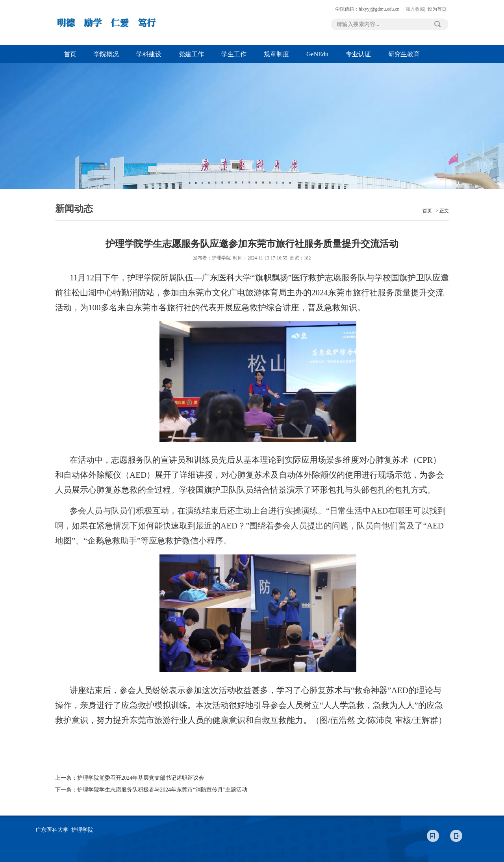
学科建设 (149, 54)
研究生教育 (404, 54)
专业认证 (358, 54)
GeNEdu (317, 54)
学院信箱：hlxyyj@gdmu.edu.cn (367, 9)
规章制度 (276, 54)
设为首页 (437, 9)
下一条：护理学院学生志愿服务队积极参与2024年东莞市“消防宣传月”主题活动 (151, 790)
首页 (70, 54)
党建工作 (191, 54)
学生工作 (234, 54)
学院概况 (106, 54)
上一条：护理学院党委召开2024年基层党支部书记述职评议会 (130, 778)
